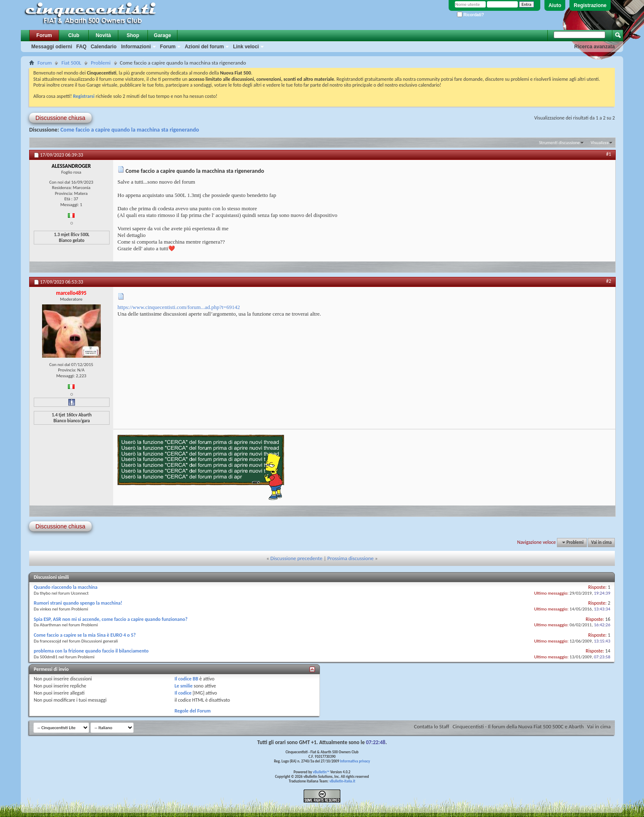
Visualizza (600, 143)
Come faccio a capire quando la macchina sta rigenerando (130, 130)
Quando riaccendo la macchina (66, 587)
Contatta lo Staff (432, 726)
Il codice (183, 693)
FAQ (81, 47)
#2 (609, 281)
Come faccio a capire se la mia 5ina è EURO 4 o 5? (85, 635)
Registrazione (590, 5)
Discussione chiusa (60, 118)
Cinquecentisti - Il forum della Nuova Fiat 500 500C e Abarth (518, 726)
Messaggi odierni (52, 47)
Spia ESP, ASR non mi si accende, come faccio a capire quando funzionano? (111, 619)
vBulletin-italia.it (342, 781)
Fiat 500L (71, 63)
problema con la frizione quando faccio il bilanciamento (91, 651)
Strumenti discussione (559, 143)
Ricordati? (471, 15)
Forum (44, 35)
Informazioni (136, 47)
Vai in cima (601, 542)
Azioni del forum (204, 47)
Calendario (104, 47)
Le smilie (183, 686)
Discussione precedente (296, 558)
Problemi (101, 63)
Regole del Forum (193, 711)
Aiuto (555, 5)
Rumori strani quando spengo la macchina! (78, 603)
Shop (133, 35)
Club (74, 35)
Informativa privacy (355, 761)
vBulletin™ (321, 772)
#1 (609, 154)
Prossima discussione (351, 558)
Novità (104, 35)
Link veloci (246, 47)
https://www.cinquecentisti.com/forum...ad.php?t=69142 (179, 307)
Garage (162, 35)
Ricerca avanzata (595, 47)
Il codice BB (186, 679)
